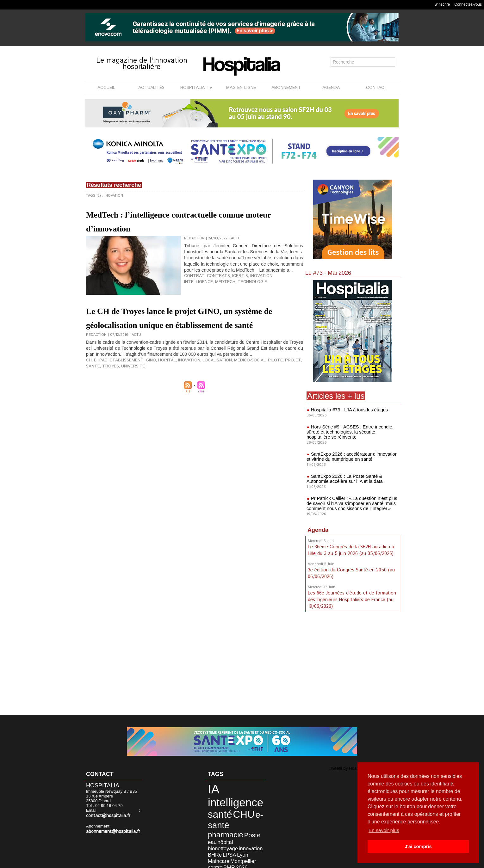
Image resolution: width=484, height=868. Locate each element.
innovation (239, 828)
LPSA (222, 833)
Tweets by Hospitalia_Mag (339, 768)
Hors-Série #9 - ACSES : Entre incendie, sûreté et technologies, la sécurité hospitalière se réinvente (351, 432)
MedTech (193, 286)
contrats (212, 281)
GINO (142, 380)
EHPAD (99, 380)
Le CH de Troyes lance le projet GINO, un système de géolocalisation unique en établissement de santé (194, 324)
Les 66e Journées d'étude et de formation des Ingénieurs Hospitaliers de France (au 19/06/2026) (351, 598)
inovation (249, 281)
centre (211, 842)
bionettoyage (217, 828)
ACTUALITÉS (151, 88)
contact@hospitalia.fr (106, 816)
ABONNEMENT (286, 88)
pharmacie (236, 816)
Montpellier (233, 837)
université (96, 385)
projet (265, 380)
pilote (250, 380)
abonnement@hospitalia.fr (110, 831)
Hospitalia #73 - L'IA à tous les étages (348, 410)
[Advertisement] (353, 664)
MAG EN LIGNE (241, 88)
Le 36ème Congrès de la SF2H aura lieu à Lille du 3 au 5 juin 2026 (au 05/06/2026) (351, 550)
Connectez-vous (468, 4)
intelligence (273, 281)
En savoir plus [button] (385, 830)
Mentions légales (206, 861)
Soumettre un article (275, 861)
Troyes (295, 380)
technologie (216, 286)
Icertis (230, 281)
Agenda (318, 530)
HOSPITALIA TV (196, 88)
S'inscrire (442, 4)
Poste (212, 823)
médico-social (228, 380)
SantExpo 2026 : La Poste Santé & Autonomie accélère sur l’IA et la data (343, 479)
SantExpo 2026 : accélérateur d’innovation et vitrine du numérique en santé (350, 457)
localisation (199, 380)
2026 (232, 842)
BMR (222, 842)
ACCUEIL (106, 88)
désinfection (216, 847)
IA (210, 788)
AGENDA (331, 88)
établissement (121, 380)
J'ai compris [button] (418, 846)
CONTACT (377, 88)
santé (280, 380)
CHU (233, 807)
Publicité (239, 861)
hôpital (156, 380)
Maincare (214, 837)
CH (89, 380)
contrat (192, 281)
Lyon (233, 833)
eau (222, 823)
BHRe (211, 833)
